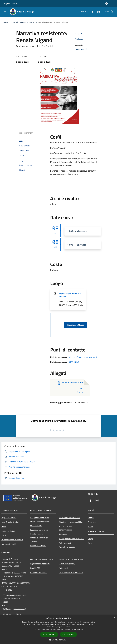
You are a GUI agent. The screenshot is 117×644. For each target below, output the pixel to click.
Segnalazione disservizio (40, 564)
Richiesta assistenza (39, 572)
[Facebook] (91, 12)
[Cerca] (112, 12)
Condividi (80, 34)
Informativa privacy (67, 564)
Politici (4, 535)
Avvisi (90, 526)
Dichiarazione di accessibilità (71, 572)
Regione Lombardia (12, 3)
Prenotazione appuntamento (42, 559)
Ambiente (63, 534)
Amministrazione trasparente (71, 559)
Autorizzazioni (65, 543)
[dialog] (58, 629)
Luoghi (91, 539)
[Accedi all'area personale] (107, 4)
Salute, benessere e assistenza (72, 539)
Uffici (4, 526)
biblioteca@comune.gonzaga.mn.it (83, 357)
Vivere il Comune (19, 22)
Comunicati (92, 522)
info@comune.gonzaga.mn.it (14, 609)
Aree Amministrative (10, 522)
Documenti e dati (9, 544)
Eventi (32, 22)
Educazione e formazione (69, 518)
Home (5, 22)
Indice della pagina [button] (26, 133)
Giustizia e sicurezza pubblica (71, 522)
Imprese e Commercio (39, 530)
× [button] (114, 617)
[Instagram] (97, 12)
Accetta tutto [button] (49, 634)
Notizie (91, 518)
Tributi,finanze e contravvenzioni (66, 528)
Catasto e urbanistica (39, 538)
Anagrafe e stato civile (39, 518)
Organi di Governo (9, 518)
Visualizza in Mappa (76, 325)
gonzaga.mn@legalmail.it (16, 595)
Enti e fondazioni (8, 531)
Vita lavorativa (36, 526)
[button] (58, 640)
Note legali (63, 568)
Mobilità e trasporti (38, 546)
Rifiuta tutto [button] (68, 634)
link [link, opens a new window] (82, 629)
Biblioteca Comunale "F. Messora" (70, 295)
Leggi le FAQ (35, 568)
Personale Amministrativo (12, 540)
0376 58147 (74, 362)
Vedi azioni (81, 39)
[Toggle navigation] (5, 11)
